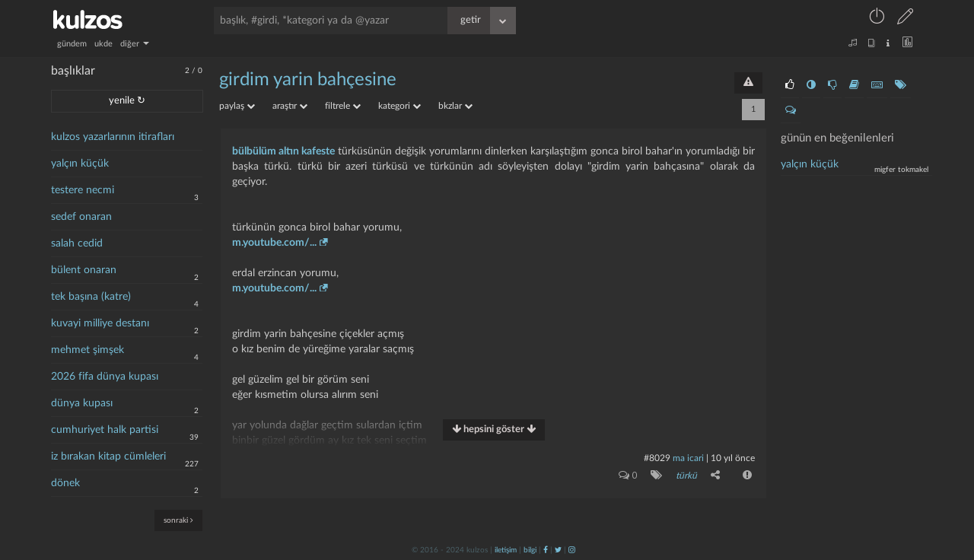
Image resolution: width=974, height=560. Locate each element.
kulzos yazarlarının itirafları (113, 137)
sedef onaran (81, 217)
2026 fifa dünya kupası (105, 377)
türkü (686, 476)
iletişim (506, 550)
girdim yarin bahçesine (308, 80)
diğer (135, 44)
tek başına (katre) (91, 297)
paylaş (237, 106)
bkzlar (455, 106)
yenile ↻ (127, 101)
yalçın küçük (80, 164)
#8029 (657, 458)
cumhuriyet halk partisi (105, 430)
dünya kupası (82, 403)
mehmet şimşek (88, 350)
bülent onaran (84, 270)
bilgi (530, 550)
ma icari (688, 458)
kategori (399, 106)
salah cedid (77, 243)
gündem (72, 44)
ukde (103, 44)
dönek (65, 483)
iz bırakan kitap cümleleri (108, 457)
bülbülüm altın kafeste (283, 151)
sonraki (178, 520)
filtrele (343, 106)
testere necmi (83, 190)
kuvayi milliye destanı (100, 323)
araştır (290, 106)
